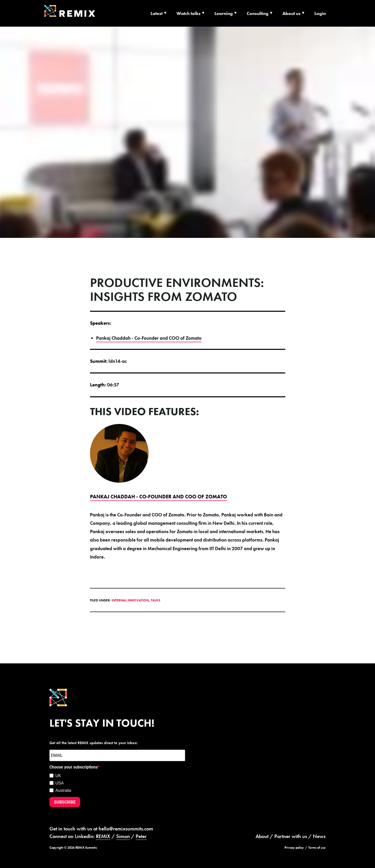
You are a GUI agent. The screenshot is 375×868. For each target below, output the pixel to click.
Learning (224, 13)
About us (291, 13)
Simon (123, 836)
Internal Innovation (130, 600)
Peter (141, 836)
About (262, 836)
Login (320, 13)
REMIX (103, 836)
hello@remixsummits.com (126, 829)
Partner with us (291, 836)
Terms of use (317, 848)
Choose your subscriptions (74, 767)
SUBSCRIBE (65, 802)
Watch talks (189, 13)
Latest (157, 13)
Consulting (258, 13)
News (319, 836)
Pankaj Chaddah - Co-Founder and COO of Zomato (149, 338)
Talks (156, 600)
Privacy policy (294, 848)
